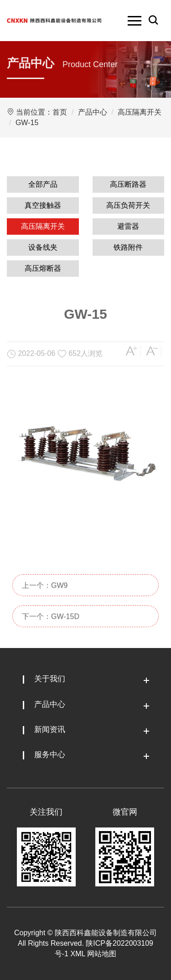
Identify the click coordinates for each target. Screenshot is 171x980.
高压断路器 (128, 184)
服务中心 (50, 755)
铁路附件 (128, 247)
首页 (60, 112)
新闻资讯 (50, 730)
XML (78, 954)
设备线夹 (43, 247)
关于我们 (50, 679)
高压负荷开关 (128, 205)
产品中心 (93, 112)
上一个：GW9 (45, 600)
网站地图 (102, 954)
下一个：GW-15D (51, 631)
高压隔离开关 (140, 112)
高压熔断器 (43, 268)
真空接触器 (43, 205)
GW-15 (27, 123)
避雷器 (128, 226)
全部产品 (43, 184)
